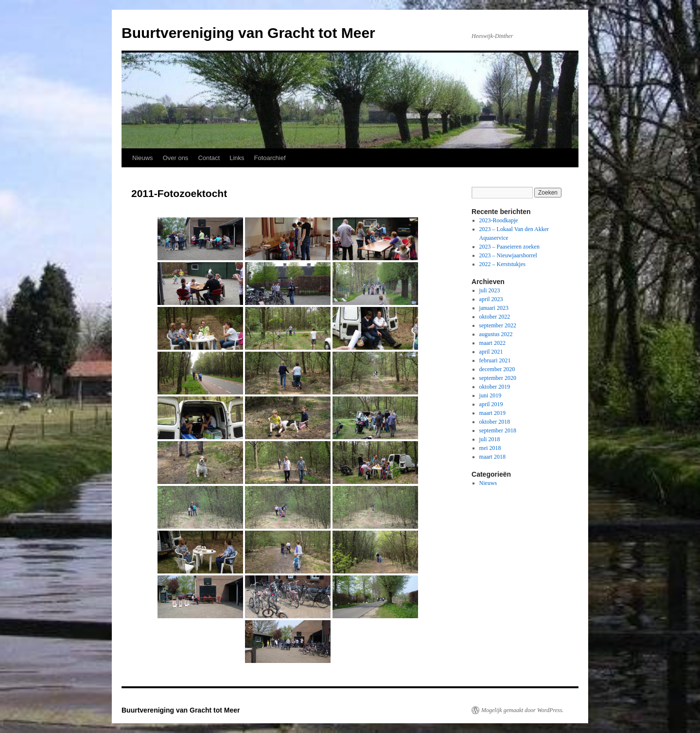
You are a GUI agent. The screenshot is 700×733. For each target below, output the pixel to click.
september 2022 (498, 325)
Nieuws (143, 158)
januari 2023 (494, 308)
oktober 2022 (495, 317)
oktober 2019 (495, 387)
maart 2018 (492, 457)
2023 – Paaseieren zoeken (509, 247)
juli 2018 (490, 439)
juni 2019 (490, 395)
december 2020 (497, 369)
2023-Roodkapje (499, 220)
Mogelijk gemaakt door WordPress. (522, 710)
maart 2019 (492, 413)
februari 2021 (495, 360)
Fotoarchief (270, 158)
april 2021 (491, 352)
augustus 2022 (496, 334)
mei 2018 (490, 448)
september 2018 (498, 430)
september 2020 (498, 378)
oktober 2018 (495, 422)
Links (237, 158)
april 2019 (491, 404)
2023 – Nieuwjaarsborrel (508, 255)
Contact (209, 158)
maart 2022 (492, 343)
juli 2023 (490, 290)
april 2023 (491, 299)
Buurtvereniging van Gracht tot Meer (248, 33)
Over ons (176, 158)
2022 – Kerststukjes (502, 264)
